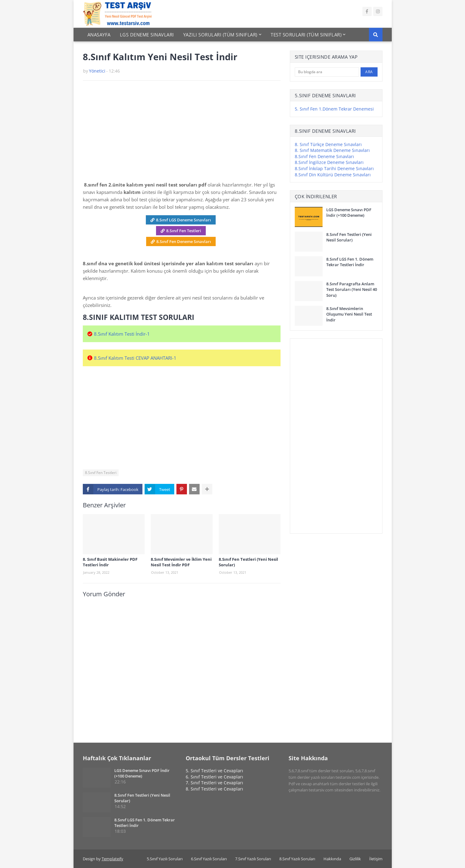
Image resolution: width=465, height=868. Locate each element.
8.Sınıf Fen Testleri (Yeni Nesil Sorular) (248, 562)
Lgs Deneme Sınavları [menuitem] (147, 35)
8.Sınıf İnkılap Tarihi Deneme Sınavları (334, 168)
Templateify (112, 859)
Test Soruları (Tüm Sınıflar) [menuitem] (306, 35)
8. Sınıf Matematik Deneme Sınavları (332, 150)
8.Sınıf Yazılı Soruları (297, 859)
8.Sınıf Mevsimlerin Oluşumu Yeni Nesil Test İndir (349, 314)
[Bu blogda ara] (327, 72)
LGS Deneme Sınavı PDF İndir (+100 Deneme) (349, 212)
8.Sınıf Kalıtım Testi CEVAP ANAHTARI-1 (135, 358)
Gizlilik (355, 859)
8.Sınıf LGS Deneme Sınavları (184, 220)
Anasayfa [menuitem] (99, 35)
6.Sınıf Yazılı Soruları (209, 859)
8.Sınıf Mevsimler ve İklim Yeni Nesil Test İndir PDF (181, 562)
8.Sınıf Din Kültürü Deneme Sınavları (333, 175)
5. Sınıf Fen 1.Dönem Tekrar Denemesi (334, 109)
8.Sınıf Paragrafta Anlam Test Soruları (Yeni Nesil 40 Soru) (352, 289)
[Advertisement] (182, 133)
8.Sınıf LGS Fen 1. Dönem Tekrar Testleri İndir (350, 262)
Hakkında (332, 859)
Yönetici (97, 71)
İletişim (376, 859)
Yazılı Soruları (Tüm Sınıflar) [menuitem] (220, 35)
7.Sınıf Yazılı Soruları (253, 859)
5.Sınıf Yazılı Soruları (165, 859)
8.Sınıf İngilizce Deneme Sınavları (329, 162)
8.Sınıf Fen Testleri (184, 231)
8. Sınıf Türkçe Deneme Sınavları (328, 144)
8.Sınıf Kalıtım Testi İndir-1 (122, 334)
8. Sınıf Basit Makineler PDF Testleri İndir (110, 562)
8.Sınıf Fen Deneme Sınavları (184, 241)
